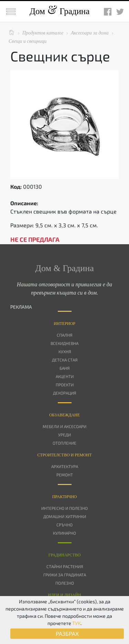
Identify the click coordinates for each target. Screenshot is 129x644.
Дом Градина (60, 11)
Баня (64, 368)
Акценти (65, 376)
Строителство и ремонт (64, 455)
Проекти (65, 385)
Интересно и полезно (64, 508)
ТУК (76, 623)
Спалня (64, 335)
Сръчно (64, 525)
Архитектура (65, 466)
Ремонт (65, 475)
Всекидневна (64, 343)
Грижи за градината (65, 575)
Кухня (65, 351)
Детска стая (65, 360)
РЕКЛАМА (21, 307)
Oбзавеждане (64, 415)
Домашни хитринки (65, 516)
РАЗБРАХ (67, 633)
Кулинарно (64, 533)
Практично (65, 497)
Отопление (64, 443)
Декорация (64, 393)
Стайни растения (65, 566)
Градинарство (65, 555)
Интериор (64, 324)
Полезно (65, 583)
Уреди (64, 435)
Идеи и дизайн (64, 595)
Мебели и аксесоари (64, 426)
